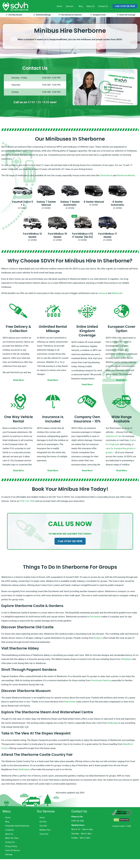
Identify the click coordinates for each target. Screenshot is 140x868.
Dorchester (95, 617)
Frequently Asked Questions (17, 826)
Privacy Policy (11, 846)
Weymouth (117, 293)
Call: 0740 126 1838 (70, 541)
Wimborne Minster (126, 175)
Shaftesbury (24, 769)
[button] (125, 6)
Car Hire (43, 822)
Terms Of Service (12, 850)
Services (69, 6)
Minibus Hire (45, 830)
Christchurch (106, 175)
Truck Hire (44, 834)
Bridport (98, 638)
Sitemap (9, 855)
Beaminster (70, 702)
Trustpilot (110, 835)
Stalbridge (113, 723)
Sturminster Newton (101, 680)
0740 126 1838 (38, 102)
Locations (9, 830)
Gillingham (126, 659)
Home (59, 6)
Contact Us (103, 6)
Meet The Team (12, 838)
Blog (81, 6)
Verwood (103, 293)
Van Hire (43, 826)
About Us (91, 6)
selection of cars (114, 436)
